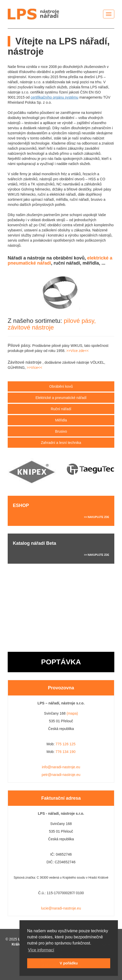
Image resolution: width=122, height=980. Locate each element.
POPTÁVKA (61, 662)
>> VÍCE (104, 595)
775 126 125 (66, 744)
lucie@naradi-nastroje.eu (61, 908)
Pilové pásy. (20, 345)
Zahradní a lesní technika (61, 443)
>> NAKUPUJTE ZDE (97, 517)
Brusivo (61, 431)
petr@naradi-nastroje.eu (61, 775)
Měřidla (61, 420)
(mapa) (72, 713)
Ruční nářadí (61, 409)
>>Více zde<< (78, 351)
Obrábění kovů (61, 386)
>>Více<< (34, 368)
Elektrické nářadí (61, 398)
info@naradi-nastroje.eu (61, 767)
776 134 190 (66, 752)
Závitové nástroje (25, 362)
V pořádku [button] (69, 963)
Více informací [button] (41, 950)
